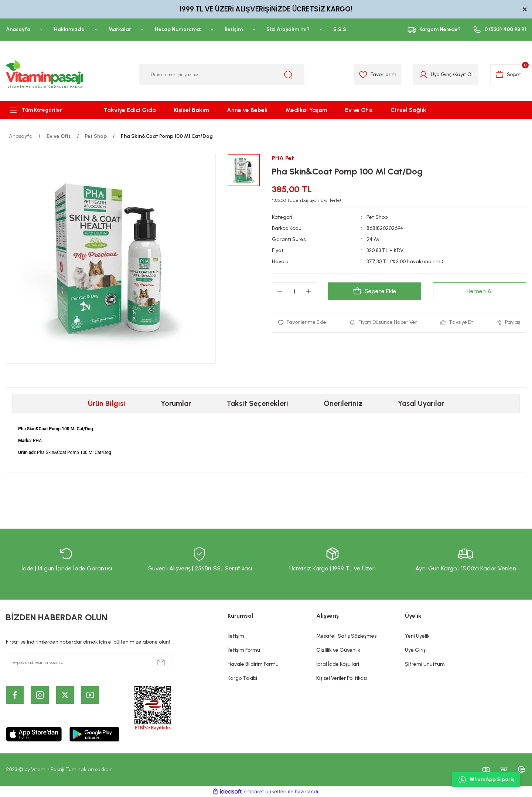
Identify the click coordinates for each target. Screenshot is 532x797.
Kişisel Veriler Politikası (342, 678)
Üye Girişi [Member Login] (442, 74)
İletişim (236, 636)
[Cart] (508, 75)
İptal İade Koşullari (338, 664)
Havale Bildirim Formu (253, 664)
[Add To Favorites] (302, 322)
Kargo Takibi (242, 678)
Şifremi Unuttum (425, 664)
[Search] (222, 75)
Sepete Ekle (375, 291)
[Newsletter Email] (89, 662)
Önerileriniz (343, 403)
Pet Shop (377, 217)
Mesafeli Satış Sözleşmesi (347, 636)
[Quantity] (294, 291)
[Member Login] (423, 75)
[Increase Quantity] (308, 291)
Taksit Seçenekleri (257, 403)
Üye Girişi (416, 650)
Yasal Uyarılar (421, 403)
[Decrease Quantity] (280, 291)
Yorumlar (176, 403)
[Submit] (161, 662)
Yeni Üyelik (417, 636)
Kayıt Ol (463, 74)
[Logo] (45, 75)
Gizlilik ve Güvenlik (338, 650)
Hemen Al (480, 291)
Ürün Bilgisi (107, 403)
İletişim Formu (244, 650)
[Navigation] (44, 110)
